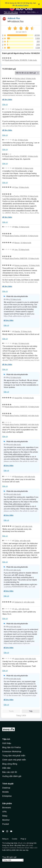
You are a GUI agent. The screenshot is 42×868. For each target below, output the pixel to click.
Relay (5, 816)
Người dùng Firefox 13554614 (16, 236)
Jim (16, 140)
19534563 (18, 168)
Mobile (5, 792)
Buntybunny (19, 477)
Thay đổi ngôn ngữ (9, 857)
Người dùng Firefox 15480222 (16, 416)
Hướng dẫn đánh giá (12, 776)
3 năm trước (32, 60)
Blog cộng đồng (10, 764)
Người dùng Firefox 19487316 (16, 258)
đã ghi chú (22, 843)
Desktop (6, 788)
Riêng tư (5, 839)
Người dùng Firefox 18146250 (16, 60)
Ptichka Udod (20, 78)
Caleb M (18, 526)
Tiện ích (6, 739)
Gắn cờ (5, 104)
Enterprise (7, 796)
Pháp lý (23, 839)
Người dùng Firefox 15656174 (16, 407)
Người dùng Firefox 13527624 (16, 196)
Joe (16, 250)
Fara (16, 187)
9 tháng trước (31, 78)
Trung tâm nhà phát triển (14, 756)
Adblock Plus (14, 18)
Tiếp (31, 711)
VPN (4, 812)
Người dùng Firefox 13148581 (16, 156)
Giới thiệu (7, 743)
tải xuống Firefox (22, 5)
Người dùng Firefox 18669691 (16, 424)
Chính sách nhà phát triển (14, 760)
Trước (11, 711)
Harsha (17, 331)
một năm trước (33, 416)
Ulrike (17, 541)
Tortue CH (19, 109)
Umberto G (19, 602)
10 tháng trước (26, 243)
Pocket (6, 824)
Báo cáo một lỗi (10, 772)
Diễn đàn (6, 768)
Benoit (17, 243)
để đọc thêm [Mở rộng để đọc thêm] (7, 99)
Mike (16, 227)
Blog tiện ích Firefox (12, 747)
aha (16, 343)
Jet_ (16, 609)
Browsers (7, 808)
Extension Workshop (12, 751)
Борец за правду (21, 265)
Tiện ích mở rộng (11, 12)
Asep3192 (18, 398)
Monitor (6, 820)
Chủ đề (22, 12)
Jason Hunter (20, 659)
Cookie (15, 839)
